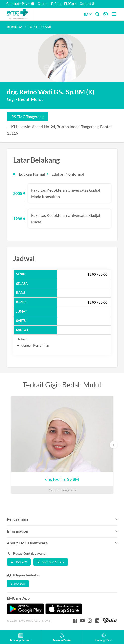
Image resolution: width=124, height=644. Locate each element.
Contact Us (88, 4)
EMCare (70, 4)
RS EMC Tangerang (28, 117)
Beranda (15, 27)
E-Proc (56, 4)
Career (43, 4)
